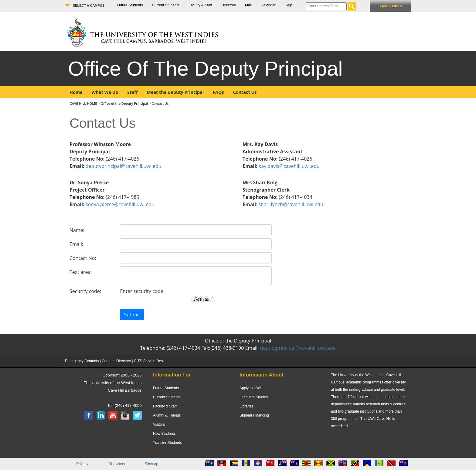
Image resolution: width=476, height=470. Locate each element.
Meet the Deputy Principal (175, 92)
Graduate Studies (254, 397)
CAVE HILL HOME (84, 103)
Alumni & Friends (167, 415)
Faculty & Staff (200, 5)
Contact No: (83, 258)
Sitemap (151, 464)
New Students (164, 434)
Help (289, 5)
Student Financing (254, 415)
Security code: (85, 291)
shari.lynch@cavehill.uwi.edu (291, 204)
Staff (132, 92)
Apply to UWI (250, 388)
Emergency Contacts (82, 361)
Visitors (159, 424)
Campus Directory (116, 361)
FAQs (218, 92)
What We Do (105, 92)
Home (76, 92)
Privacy (82, 464)
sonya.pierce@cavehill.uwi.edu (120, 204)
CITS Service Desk (149, 361)
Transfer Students (167, 443)
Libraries (246, 406)
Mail (248, 5)
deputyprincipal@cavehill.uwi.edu (124, 166)
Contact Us (245, 92)
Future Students (130, 5)
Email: (76, 244)
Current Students (166, 5)
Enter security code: (142, 291)
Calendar (268, 5)
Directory (229, 5)
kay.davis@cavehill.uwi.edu (289, 166)
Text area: (81, 272)
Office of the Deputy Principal (124, 103)
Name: (77, 230)
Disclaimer (117, 464)
